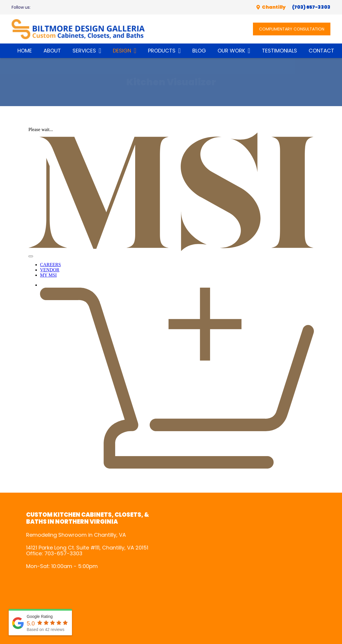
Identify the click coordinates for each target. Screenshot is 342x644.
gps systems (247, 569)
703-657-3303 (63, 553)
